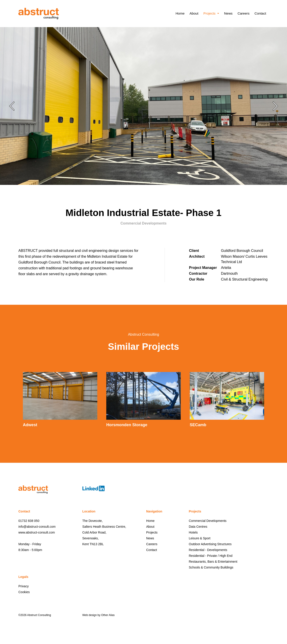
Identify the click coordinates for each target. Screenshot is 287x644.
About (194, 13)
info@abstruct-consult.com (37, 527)
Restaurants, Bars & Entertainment (213, 562)
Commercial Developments (208, 521)
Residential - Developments (208, 550)
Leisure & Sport (200, 538)
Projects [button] (210, 13)
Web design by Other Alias (98, 615)
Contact (260, 13)
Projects (152, 532)
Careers (243, 13)
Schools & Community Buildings (211, 567)
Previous (12, 106)
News (228, 13)
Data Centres (198, 527)
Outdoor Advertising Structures (210, 544)
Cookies (24, 592)
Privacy (24, 586)
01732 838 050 (29, 521)
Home (180, 13)
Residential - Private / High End (211, 556)
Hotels (193, 532)
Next (275, 106)
